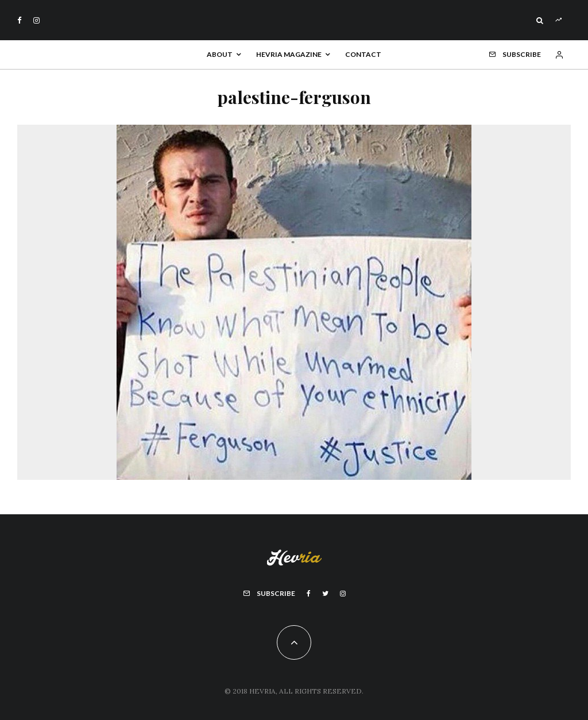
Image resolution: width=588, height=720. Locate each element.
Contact (363, 54)
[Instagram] (36, 20)
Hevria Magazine (289, 54)
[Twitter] (325, 594)
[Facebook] (20, 20)
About (220, 54)
